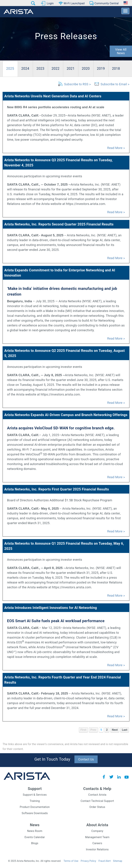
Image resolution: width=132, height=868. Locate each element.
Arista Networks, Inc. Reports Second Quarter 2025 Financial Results (59, 224)
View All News (121, 51)
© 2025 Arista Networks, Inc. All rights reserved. (35, 861)
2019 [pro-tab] (101, 69)
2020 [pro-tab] (86, 69)
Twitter (111, 777)
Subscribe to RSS (76, 84)
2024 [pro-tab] (25, 69)
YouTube (126, 777)
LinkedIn (119, 777)
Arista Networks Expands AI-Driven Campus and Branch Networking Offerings (66, 415)
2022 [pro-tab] (56, 69)
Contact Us (86, 759)
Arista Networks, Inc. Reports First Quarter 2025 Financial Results (57, 489)
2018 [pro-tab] (116, 69)
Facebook (104, 777)
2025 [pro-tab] (10, 69)
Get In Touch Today (52, 759)
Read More (115, 148)
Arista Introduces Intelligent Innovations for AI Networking (51, 608)
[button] (33, 3)
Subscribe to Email (114, 84)
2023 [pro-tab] (40, 69)
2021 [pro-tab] (71, 69)
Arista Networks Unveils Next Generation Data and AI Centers (53, 96)
